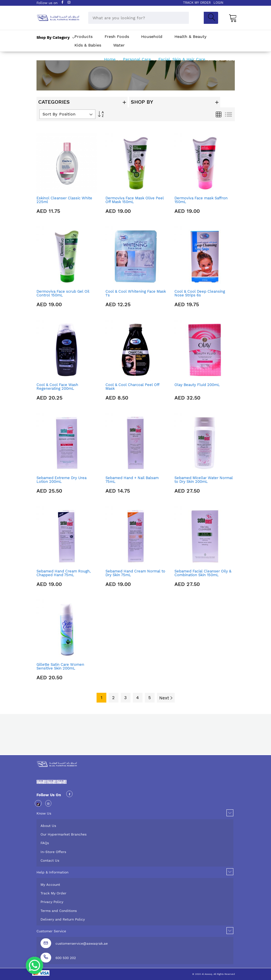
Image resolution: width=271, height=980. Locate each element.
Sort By (50, 114)
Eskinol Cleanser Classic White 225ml (64, 200)
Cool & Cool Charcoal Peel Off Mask (132, 387)
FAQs (45, 843)
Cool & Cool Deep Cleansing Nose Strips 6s (200, 293)
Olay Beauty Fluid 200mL (197, 385)
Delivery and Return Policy (63, 919)
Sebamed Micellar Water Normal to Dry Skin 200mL (204, 480)
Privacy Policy (52, 902)
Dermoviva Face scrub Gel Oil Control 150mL (63, 293)
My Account (50, 885)
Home (110, 59)
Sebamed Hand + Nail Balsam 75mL (132, 480)
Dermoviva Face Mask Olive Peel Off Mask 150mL (135, 200)
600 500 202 (66, 958)
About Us (48, 826)
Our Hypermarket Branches (64, 834)
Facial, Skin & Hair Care (182, 59)
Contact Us (50, 861)
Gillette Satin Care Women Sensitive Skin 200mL (60, 666)
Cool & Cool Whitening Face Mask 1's (136, 293)
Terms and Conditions (59, 911)
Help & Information (52, 872)
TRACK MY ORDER (197, 3)
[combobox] (139, 18)
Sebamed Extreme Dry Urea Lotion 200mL (61, 480)
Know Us (44, 813)
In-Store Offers (53, 852)
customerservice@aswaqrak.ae (82, 944)
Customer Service (51, 931)
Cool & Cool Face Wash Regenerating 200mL (57, 387)
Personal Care (138, 59)
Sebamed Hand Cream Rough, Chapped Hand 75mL (64, 573)
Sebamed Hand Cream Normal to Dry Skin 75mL (135, 573)
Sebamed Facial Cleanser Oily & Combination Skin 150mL (203, 573)
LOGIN (218, 3)
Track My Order (53, 893)
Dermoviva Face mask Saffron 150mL (201, 200)
